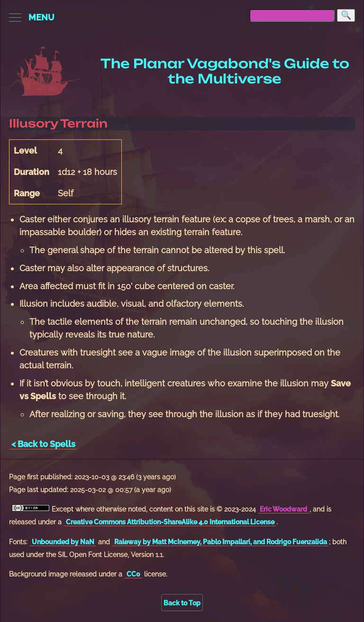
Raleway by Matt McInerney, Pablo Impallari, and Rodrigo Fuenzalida (221, 542)
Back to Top (182, 603)
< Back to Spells (43, 444)
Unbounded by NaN (63, 542)
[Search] (346, 15)
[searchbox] (292, 15)
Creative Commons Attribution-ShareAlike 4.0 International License (170, 522)
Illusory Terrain (58, 123)
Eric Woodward (283, 509)
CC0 (133, 574)
